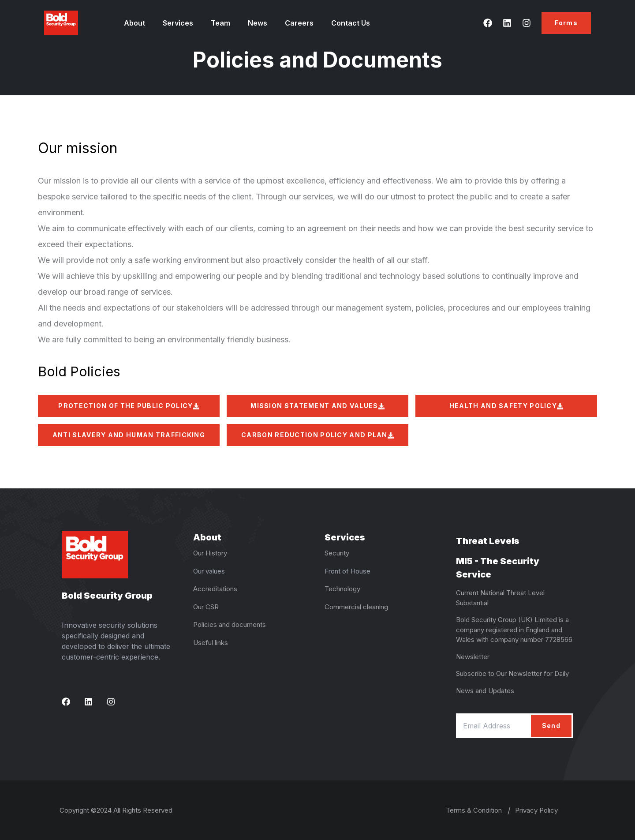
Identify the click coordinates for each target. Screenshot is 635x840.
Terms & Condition (474, 810)
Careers (299, 23)
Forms (566, 23)
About (134, 23)
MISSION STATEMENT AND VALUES (317, 406)
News (258, 23)
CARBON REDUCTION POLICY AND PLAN (317, 435)
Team (220, 23)
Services (178, 23)
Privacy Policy (536, 810)
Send (551, 726)
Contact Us (351, 23)
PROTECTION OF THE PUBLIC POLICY (129, 406)
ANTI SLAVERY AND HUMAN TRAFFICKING (129, 439)
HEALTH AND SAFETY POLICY (506, 406)
